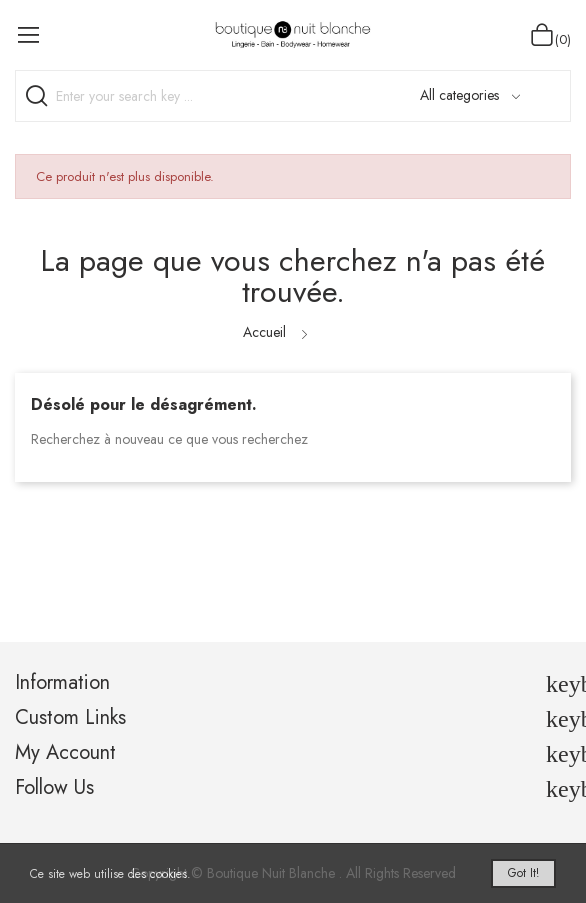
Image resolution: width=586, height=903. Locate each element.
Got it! (523, 873)
